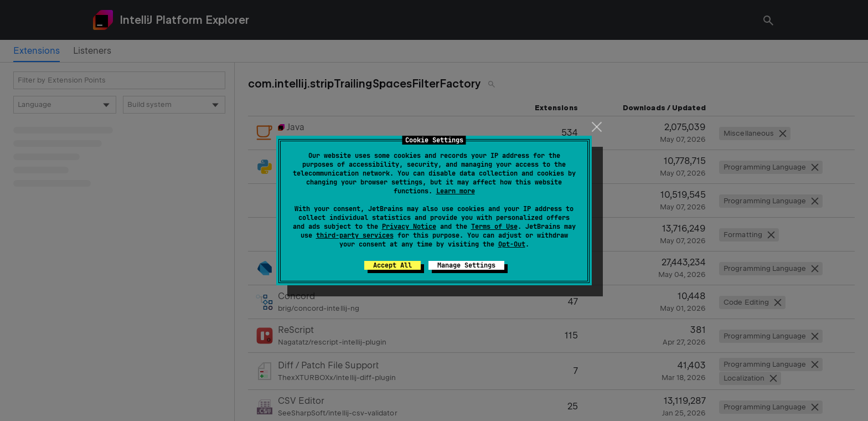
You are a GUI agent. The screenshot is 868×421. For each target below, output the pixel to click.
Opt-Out (512, 244)
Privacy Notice (409, 227)
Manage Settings (466, 265)
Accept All (392, 265)
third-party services (355, 235)
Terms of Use (494, 227)
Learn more (456, 191)
